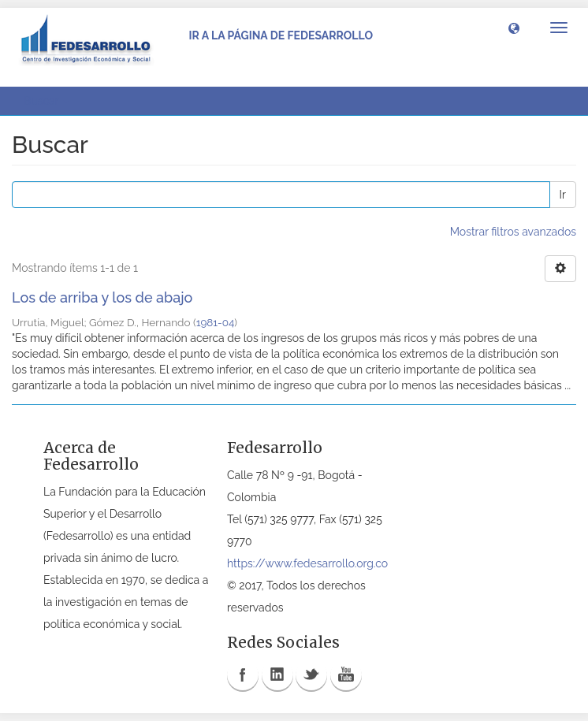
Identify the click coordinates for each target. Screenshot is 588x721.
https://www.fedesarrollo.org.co (307, 563)
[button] (514, 28)
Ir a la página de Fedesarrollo (281, 35)
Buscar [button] (47, 101)
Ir (563, 195)
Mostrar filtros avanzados (513, 232)
